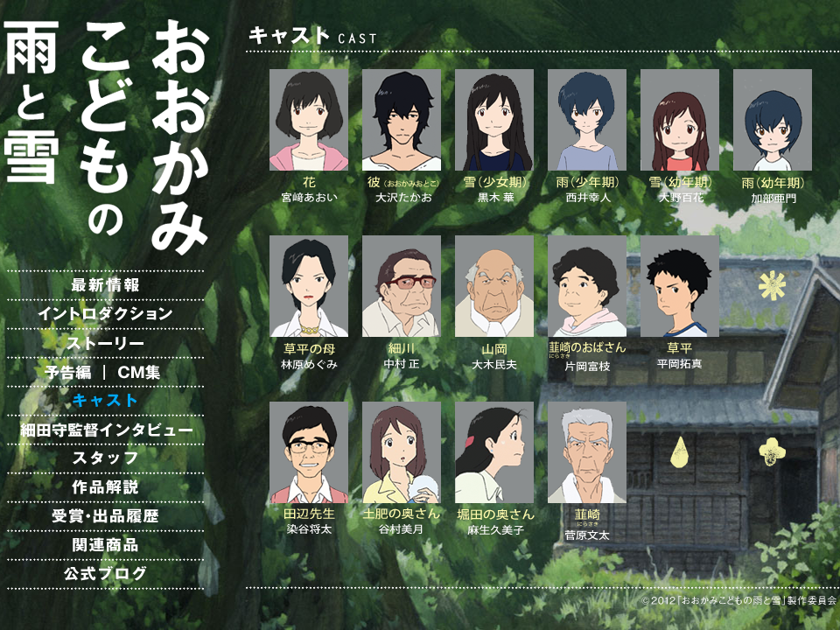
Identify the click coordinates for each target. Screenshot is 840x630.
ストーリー (105, 343)
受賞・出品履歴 (105, 516)
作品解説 (105, 487)
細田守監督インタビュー (105, 430)
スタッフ (105, 458)
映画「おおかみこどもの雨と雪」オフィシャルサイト (105, 135)
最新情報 (105, 285)
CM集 (157, 372)
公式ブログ (105, 574)
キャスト (105, 401)
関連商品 (105, 545)
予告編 (52, 372)
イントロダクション (105, 314)
